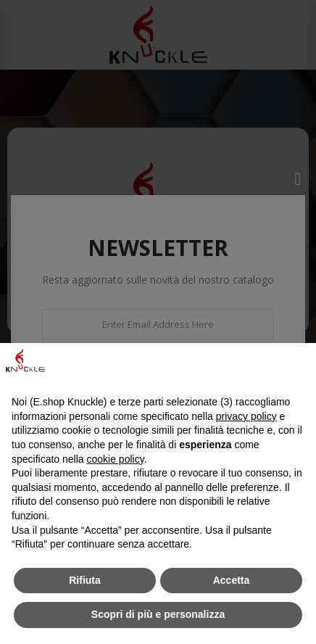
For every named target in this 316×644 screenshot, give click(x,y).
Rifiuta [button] (85, 580)
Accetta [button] (232, 580)
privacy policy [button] (246, 416)
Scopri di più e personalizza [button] (158, 614)
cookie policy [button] (116, 459)
